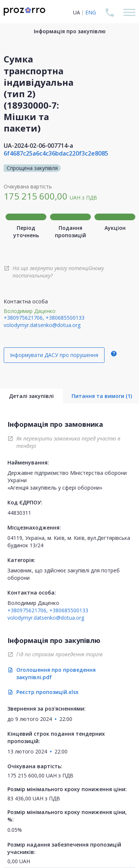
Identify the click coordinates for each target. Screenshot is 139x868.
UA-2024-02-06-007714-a (38, 146)
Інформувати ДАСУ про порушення (54, 355)
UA (77, 12)
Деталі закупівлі (31, 396)
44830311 (19, 513)
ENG (91, 12)
